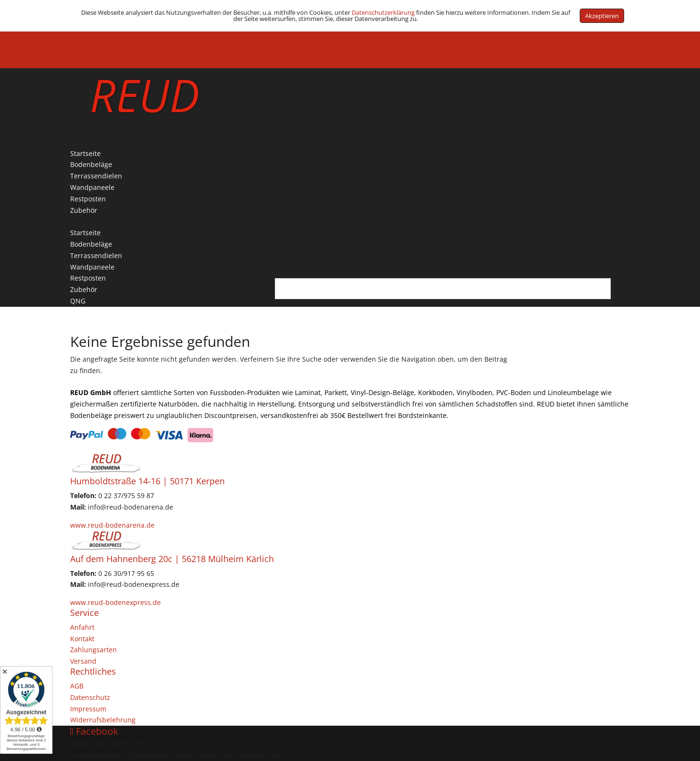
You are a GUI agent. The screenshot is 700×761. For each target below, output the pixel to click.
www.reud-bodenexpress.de (115, 602)
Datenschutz (90, 697)
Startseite (85, 233)
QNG (78, 51)
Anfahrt (82, 627)
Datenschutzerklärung (383, 12)
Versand (83, 661)
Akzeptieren (602, 16)
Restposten (88, 278)
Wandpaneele (92, 267)
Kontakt (82, 639)
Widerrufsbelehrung (103, 720)
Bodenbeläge (91, 244)
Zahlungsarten (94, 650)
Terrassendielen (96, 255)
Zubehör (84, 289)
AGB (77, 686)
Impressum (88, 709)
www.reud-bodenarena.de (112, 525)
